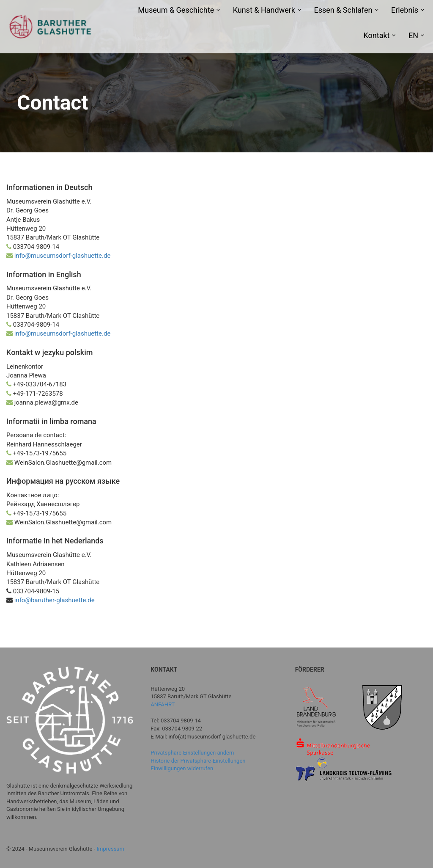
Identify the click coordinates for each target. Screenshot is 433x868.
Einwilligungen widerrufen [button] (182, 768)
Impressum (111, 849)
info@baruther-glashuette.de (54, 600)
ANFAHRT (163, 704)
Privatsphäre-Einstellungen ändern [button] (192, 753)
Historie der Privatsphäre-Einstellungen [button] (198, 761)
